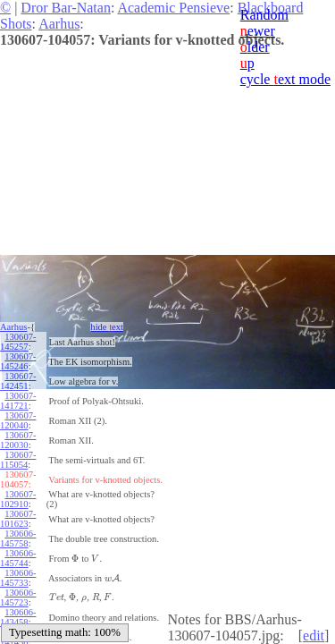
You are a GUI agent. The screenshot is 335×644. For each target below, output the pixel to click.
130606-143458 (18, 617)
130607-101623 (18, 519)
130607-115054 (18, 460)
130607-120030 (18, 440)
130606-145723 (18, 597)
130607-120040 (18, 420)
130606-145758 (18, 538)
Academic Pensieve (173, 8)
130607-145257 (18, 342)
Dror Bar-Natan (66, 8)
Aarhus (59, 24)
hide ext (107, 327)
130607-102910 (18, 499)
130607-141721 (18, 401)
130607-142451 (18, 381)
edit (314, 636)
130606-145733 (18, 578)
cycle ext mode (285, 79)
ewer (258, 31)
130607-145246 (18, 361)
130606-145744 (18, 558)
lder (255, 47)
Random (264, 15)
